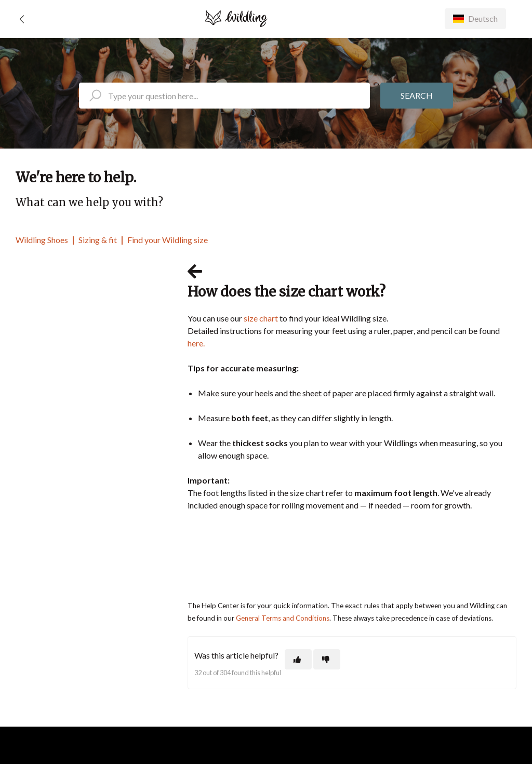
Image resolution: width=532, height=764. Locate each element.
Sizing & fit (98, 240)
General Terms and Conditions (283, 618)
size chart (261, 318)
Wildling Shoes (42, 240)
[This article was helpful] (298, 659)
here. (196, 343)
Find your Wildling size (168, 240)
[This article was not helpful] (327, 659)
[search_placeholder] (224, 96)
